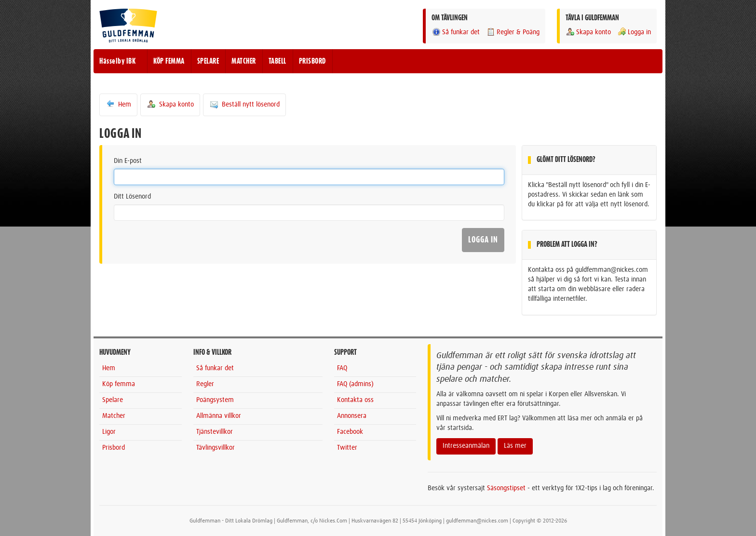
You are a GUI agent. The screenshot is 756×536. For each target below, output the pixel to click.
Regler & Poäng (513, 32)
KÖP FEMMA (169, 61)
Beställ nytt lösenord (244, 104)
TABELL (277, 61)
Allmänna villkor (219, 416)
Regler (205, 384)
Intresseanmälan (466, 446)
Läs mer (515, 446)
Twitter (347, 448)
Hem (118, 104)
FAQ (342, 368)
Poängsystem (215, 400)
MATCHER (244, 61)
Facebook (350, 432)
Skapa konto (588, 32)
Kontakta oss (355, 400)
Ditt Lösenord (132, 197)
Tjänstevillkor (215, 432)
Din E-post (128, 161)
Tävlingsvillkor (216, 448)
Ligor (109, 432)
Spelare (113, 400)
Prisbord (114, 448)
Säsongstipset (506, 488)
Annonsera (352, 416)
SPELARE (208, 61)
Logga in (634, 32)
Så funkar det (456, 32)
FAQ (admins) (355, 384)
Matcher (114, 416)
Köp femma (119, 384)
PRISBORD (312, 61)
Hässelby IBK (117, 61)
